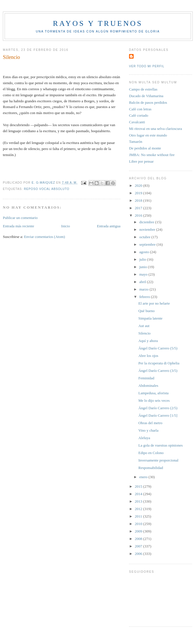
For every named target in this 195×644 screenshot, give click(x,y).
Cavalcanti (137, 122)
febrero (145, 297)
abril (143, 282)
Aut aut (144, 326)
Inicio (65, 226)
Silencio (144, 333)
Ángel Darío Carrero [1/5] (158, 415)
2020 (139, 185)
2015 (139, 486)
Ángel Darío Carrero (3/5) (158, 371)
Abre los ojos (148, 356)
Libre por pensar (141, 161)
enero (144, 477)
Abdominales (148, 386)
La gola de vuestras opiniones (160, 445)
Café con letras (140, 109)
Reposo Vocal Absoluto (47, 189)
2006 (139, 554)
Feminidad (146, 378)
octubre (145, 237)
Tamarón (136, 142)
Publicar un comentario (20, 218)
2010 (139, 524)
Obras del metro (150, 423)
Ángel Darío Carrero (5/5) (158, 348)
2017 (139, 208)
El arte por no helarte (154, 303)
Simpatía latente (150, 318)
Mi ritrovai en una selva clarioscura (155, 129)
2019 (139, 193)
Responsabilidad (151, 468)
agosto (145, 252)
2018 (139, 200)
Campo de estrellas (143, 89)
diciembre (147, 222)
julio (143, 259)
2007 (139, 546)
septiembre (148, 244)
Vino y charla (148, 430)
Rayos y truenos (98, 23)
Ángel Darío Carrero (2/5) (158, 408)
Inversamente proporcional (158, 460)
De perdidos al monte (145, 148)
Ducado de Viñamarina (146, 96)
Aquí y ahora (148, 341)
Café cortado (139, 115)
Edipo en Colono (151, 453)
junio (144, 267)
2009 (139, 531)
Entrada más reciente (18, 226)
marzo (145, 289)
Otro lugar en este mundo (148, 135)
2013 (139, 501)
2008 (139, 539)
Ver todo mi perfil (147, 66)
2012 (139, 509)
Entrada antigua (109, 226)
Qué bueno (146, 311)
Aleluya (144, 438)
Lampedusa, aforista (153, 393)
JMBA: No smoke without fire (152, 155)
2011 (139, 516)
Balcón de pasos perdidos (148, 102)
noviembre (148, 229)
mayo (144, 274)
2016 (139, 215)
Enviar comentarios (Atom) (45, 237)
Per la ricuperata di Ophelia (159, 363)
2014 (139, 494)
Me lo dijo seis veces (154, 400)
